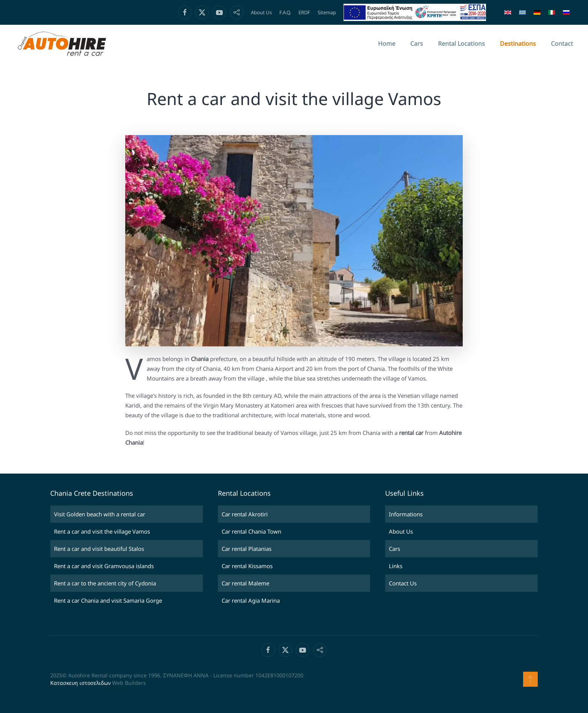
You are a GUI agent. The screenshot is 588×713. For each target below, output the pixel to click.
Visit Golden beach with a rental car (100, 514)
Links (396, 566)
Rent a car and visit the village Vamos (102, 531)
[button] (530, 679)
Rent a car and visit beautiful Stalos (99, 549)
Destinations (518, 44)
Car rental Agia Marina (251, 600)
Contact (562, 44)
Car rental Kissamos (247, 566)
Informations (406, 514)
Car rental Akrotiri (245, 514)
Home (387, 44)
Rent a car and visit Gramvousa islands (104, 566)
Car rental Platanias (247, 549)
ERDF (304, 12)
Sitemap (327, 12)
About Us (261, 12)
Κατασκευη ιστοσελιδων (80, 683)
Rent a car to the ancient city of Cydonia (105, 583)
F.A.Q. (285, 12)
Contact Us (403, 583)
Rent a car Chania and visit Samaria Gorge (108, 600)
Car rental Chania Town (251, 531)
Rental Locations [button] (461, 44)
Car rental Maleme (245, 583)
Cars (417, 44)
